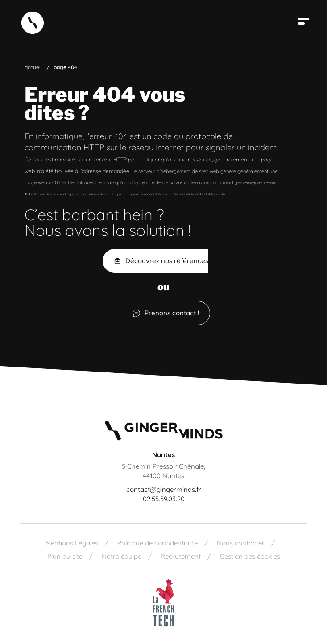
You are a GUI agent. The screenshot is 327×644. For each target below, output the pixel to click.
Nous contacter (241, 543)
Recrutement (181, 556)
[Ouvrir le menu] (305, 21)
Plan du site (65, 556)
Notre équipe (122, 556)
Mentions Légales (72, 543)
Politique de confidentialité (157, 543)
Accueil (33, 67)
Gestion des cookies (250, 556)
